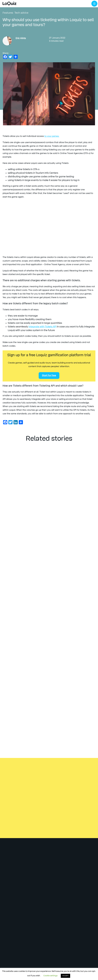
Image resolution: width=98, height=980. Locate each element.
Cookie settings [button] (50, 976)
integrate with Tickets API (42, 327)
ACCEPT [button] (65, 976)
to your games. (52, 136)
